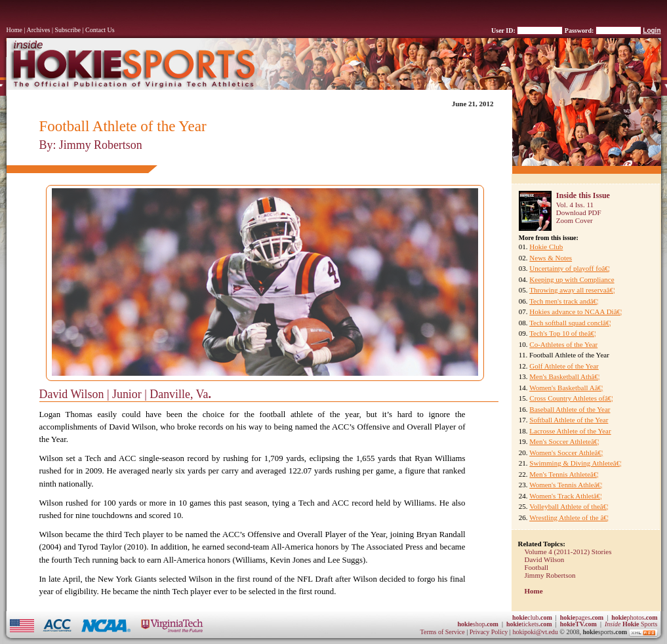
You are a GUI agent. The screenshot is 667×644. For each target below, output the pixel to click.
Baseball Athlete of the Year (570, 409)
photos (634, 617)
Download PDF (579, 212)
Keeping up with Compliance (572, 279)
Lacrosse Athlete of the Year (570, 431)
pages (582, 617)
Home (14, 30)
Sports (631, 624)
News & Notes (551, 258)
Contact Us (100, 30)
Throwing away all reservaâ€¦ (572, 290)
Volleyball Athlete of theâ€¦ (569, 506)
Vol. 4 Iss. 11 (575, 205)
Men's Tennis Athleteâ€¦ (564, 474)
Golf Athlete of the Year (564, 366)
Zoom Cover (575, 220)
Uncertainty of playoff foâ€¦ (570, 268)
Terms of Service (443, 632)
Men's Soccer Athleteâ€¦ (564, 441)
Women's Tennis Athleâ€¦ (566, 485)
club (532, 617)
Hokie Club (546, 247)
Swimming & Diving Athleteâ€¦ (575, 463)
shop (478, 624)
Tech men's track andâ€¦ (564, 301)
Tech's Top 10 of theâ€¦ (562, 333)
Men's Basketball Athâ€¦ (564, 376)
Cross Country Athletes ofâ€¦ (571, 398)
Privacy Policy (490, 632)
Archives (38, 30)
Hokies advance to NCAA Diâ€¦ (576, 312)
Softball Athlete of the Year (569, 420)
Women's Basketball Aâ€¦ (566, 388)
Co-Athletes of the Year (563, 344)
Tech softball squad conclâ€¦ (570, 323)
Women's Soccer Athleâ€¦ (566, 453)
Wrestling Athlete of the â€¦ (569, 517)
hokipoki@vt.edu (535, 632)
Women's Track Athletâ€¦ (565, 496)
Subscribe (68, 30)
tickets (529, 624)
